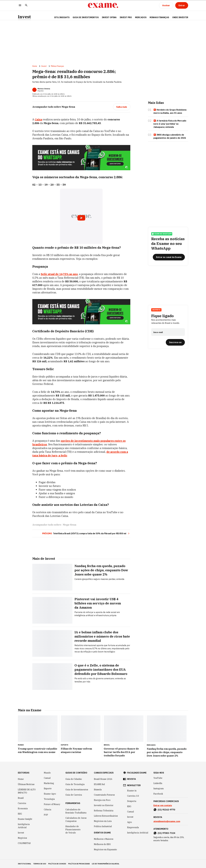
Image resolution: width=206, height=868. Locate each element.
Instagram (159, 788)
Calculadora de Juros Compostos (76, 819)
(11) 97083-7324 (166, 833)
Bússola (98, 790)
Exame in (132, 791)
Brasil (21, 798)
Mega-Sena (69, 525)
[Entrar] (182, 5)
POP (46, 815)
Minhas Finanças (159, 17)
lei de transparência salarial (106, 864)
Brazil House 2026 (103, 779)
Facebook (158, 794)
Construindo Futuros (104, 795)
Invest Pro (126, 17)
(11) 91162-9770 (166, 810)
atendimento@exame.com (167, 821)
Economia (23, 808)
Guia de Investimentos (86, 17)
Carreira (22, 803)
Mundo (47, 773)
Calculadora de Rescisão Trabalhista (76, 811)
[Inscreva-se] (175, 342)
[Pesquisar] (26, 5)
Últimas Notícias (26, 784)
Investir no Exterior (104, 805)
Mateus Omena (44, 89)
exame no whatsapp (162, 234)
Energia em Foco (102, 800)
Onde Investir (180, 17)
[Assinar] (166, 5)
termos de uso (40, 864)
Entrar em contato (163, 805)
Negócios (22, 838)
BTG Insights (62, 17)
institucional (25, 864)
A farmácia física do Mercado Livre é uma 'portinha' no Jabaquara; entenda (170, 124)
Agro (130, 822)
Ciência (48, 810)
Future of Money (52, 804)
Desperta (156, 310)
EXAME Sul (99, 784)
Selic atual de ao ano (59, 274)
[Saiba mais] (122, 107)
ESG (20, 814)
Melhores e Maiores (104, 839)
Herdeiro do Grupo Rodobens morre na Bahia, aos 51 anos (170, 111)
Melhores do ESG (102, 844)
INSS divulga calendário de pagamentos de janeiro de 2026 (170, 136)
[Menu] (20, 5)
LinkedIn (158, 783)
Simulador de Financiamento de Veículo (73, 829)
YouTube (158, 778)
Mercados (141, 17)
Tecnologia (49, 799)
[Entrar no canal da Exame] (169, 257)
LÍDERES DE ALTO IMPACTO (27, 791)
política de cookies (57, 864)
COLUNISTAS (24, 843)
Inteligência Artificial (24, 826)
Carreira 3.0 (133, 796)
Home (35, 66)
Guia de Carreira (74, 795)
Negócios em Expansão (105, 849)
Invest (24, 17)
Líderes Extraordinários (106, 816)
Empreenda (133, 827)
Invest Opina (109, 17)
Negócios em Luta (103, 821)
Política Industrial (103, 826)
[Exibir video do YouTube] (81, 216)
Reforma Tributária (104, 811)
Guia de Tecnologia (75, 784)
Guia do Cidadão (74, 779)
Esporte (48, 788)
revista (132, 779)
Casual (47, 778)
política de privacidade (79, 864)
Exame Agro (50, 794)
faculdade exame (137, 773)
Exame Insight (25, 819)
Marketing (49, 783)
